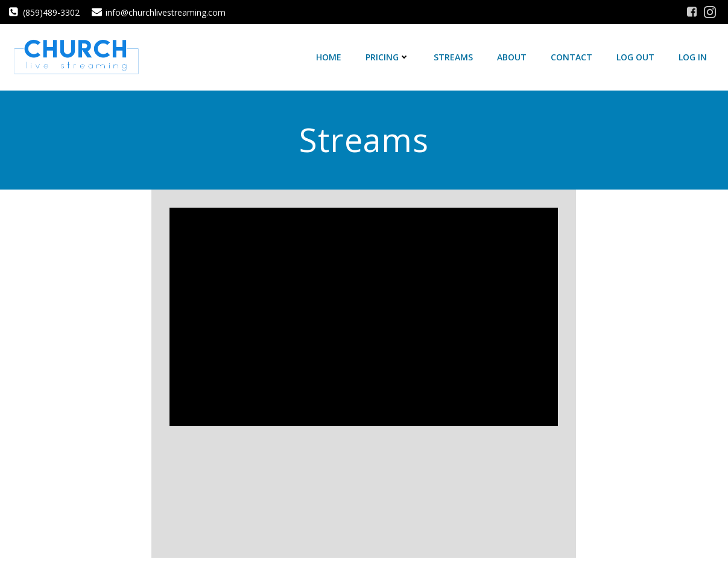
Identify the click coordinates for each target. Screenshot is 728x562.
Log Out (635, 57)
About (512, 57)
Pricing (388, 57)
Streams (453, 57)
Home (329, 57)
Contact (571, 57)
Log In (693, 57)
